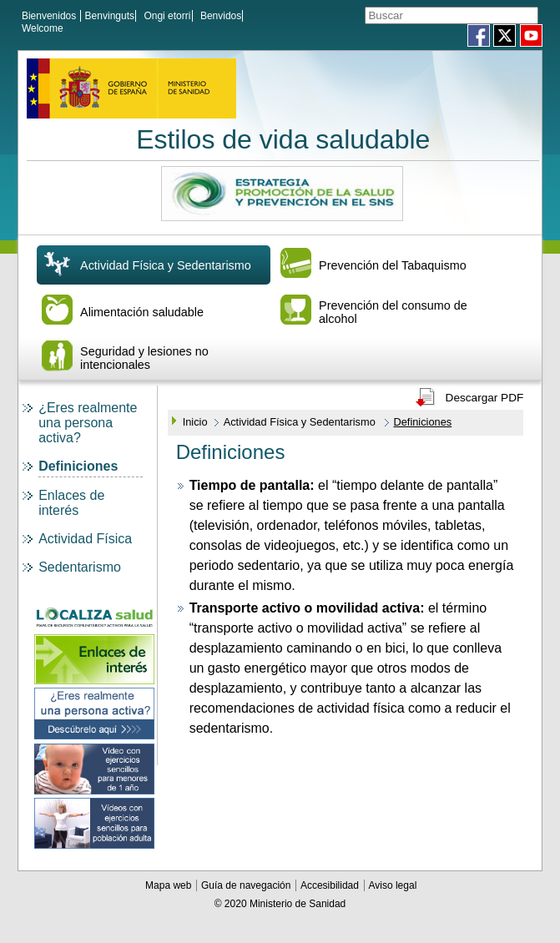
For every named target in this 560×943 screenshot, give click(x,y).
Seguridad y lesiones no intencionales (144, 363)
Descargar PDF (485, 403)
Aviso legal (392, 890)
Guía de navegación (247, 890)
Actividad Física (85, 544)
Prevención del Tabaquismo (393, 270)
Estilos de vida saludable (283, 144)
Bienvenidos (49, 16)
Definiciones (78, 471)
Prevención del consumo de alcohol (393, 317)
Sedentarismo (80, 572)
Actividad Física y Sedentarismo (166, 270)
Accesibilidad (331, 890)
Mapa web (170, 890)
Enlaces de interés (71, 508)
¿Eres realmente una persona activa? (88, 428)
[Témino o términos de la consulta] (429, 15)
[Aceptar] (531, 16)
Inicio (195, 427)
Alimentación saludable (142, 317)
